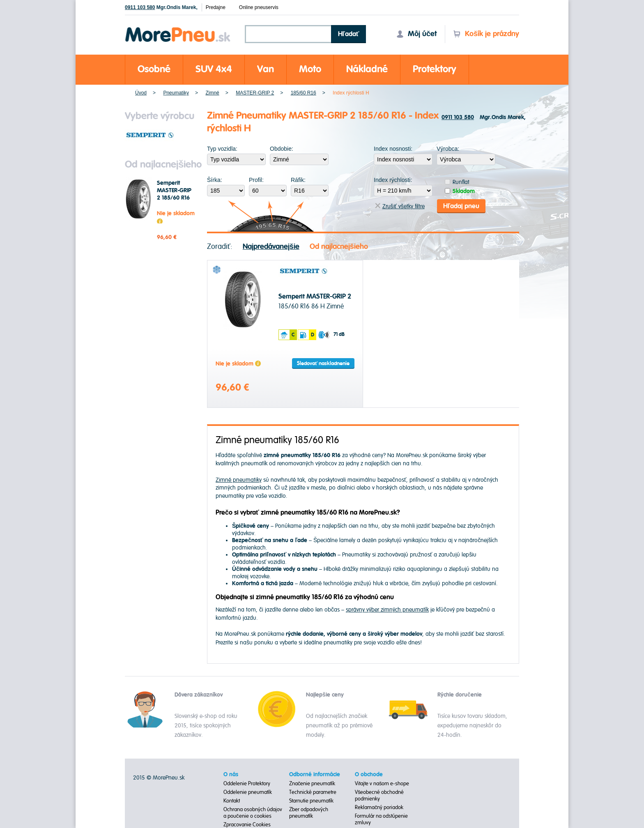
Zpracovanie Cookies (247, 825)
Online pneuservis (259, 7)
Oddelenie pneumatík (248, 792)
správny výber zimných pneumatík (387, 610)
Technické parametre (313, 792)
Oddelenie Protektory (247, 784)
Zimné (212, 93)
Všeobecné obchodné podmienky (379, 796)
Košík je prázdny (486, 34)
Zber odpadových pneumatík (309, 813)
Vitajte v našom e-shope (382, 784)
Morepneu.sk (178, 29)
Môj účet (416, 34)
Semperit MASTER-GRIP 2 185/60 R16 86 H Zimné (174, 194)
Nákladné (367, 69)
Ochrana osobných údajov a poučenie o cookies (253, 813)
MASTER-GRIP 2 (255, 93)
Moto (310, 69)
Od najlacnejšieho (339, 247)
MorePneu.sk (169, 778)
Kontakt (232, 801)
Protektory (435, 69)
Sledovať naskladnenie (323, 363)
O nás (231, 775)
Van (266, 69)
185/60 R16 (304, 93)
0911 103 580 (140, 7)
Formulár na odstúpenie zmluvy (381, 819)
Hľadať (349, 34)
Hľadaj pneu (461, 206)
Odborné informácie (315, 775)
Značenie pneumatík (312, 784)
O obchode (369, 775)
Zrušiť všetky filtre (400, 206)
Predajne (216, 7)
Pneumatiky (176, 93)
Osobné (154, 69)
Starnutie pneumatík (311, 801)
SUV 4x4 (214, 69)
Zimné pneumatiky (239, 480)
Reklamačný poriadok (379, 807)
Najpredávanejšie (271, 247)
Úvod (141, 93)
